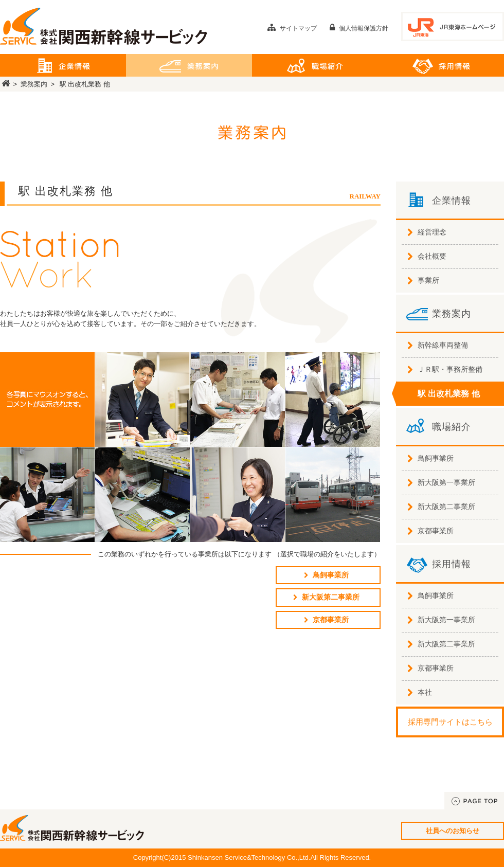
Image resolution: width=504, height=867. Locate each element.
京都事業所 (326, 620)
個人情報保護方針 (359, 28)
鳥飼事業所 (326, 575)
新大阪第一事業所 (446, 482)
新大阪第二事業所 (326, 597)
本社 (425, 692)
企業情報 (63, 65)
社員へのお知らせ (453, 831)
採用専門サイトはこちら (450, 722)
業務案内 (189, 65)
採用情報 (441, 65)
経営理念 (432, 232)
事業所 (428, 280)
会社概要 (432, 256)
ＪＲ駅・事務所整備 (450, 369)
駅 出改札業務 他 (449, 394)
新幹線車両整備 (443, 345)
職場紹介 (315, 65)
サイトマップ (292, 28)
